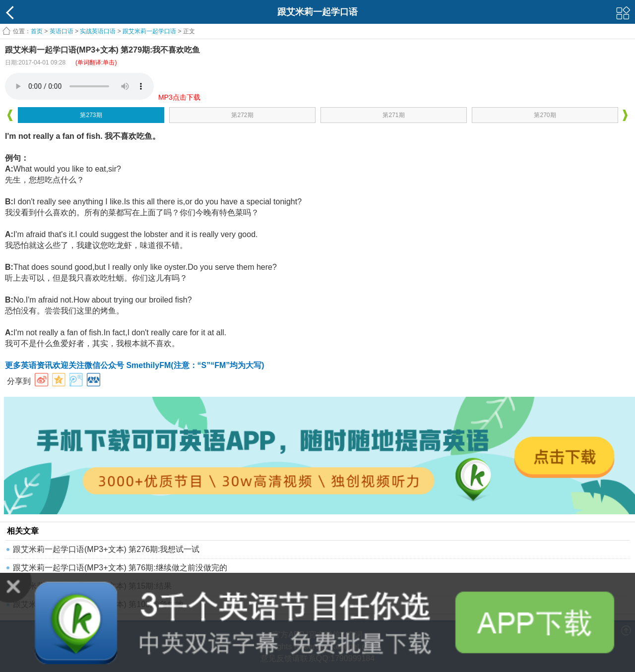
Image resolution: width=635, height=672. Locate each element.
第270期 (545, 115)
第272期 (242, 115)
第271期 (393, 115)
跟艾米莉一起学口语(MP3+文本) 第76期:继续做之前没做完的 (120, 568)
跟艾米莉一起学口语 (149, 31)
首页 (37, 31)
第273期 (91, 115)
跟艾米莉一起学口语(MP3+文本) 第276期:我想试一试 (106, 549)
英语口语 (62, 31)
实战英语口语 (98, 31)
